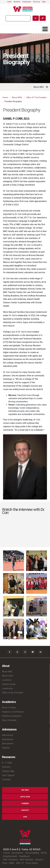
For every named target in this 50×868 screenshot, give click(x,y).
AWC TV (20, 863)
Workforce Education (12, 716)
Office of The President (36, 98)
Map (44, 2)
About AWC (17, 98)
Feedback (24, 856)
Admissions (8, 735)
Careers (25, 803)
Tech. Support (8, 775)
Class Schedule (9, 720)
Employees (27, 2)
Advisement (8, 744)
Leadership (7, 688)
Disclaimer (17, 853)
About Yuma (8, 676)
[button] (14, 560)
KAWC (12, 863)
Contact (25, 810)
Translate (6, 780)
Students (17, 2)
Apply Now (25, 797)
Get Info (25, 790)
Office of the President (13, 693)
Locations (7, 680)
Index (9, 2)
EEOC (44, 853)
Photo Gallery (32, 863)
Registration (8, 739)
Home (5, 98)
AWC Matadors (27, 860)
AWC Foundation (11, 860)
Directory (37, 2)
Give (25, 817)
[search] (18, 18)
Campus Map (8, 771)
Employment (10, 856)
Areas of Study (9, 708)
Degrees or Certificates (13, 712)
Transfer (6, 748)
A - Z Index (7, 763)
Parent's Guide (9, 684)
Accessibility (32, 853)
